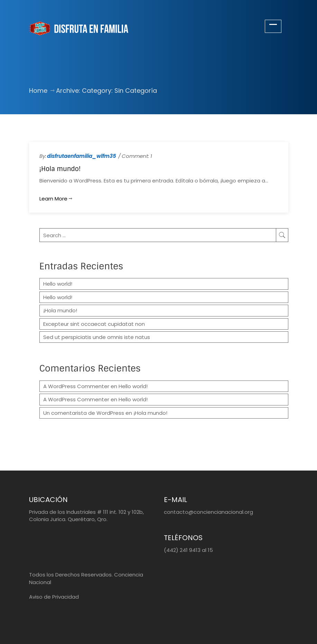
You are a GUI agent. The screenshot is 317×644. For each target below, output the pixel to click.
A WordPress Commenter (76, 386)
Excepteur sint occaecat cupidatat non (94, 324)
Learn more (56, 199)
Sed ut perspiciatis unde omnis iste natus (97, 337)
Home (38, 91)
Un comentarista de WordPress (84, 413)
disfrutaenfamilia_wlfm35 (82, 156)
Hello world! (58, 284)
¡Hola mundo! (60, 169)
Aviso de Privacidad (54, 597)
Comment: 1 (137, 156)
